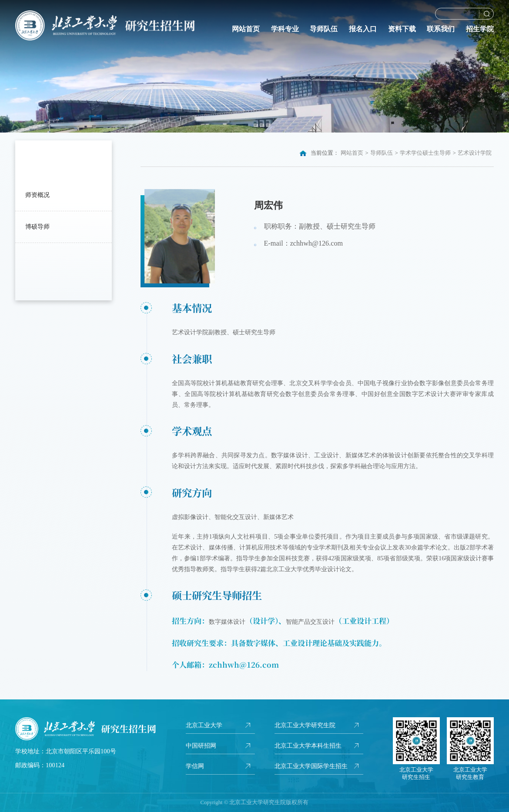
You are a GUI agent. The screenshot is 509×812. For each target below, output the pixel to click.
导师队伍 (324, 29)
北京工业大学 (204, 725)
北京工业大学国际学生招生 (311, 766)
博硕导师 (37, 226)
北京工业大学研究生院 (305, 725)
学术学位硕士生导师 (425, 153)
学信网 (195, 766)
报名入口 (363, 29)
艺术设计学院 (475, 153)
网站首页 (246, 29)
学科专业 (285, 29)
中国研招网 (201, 745)
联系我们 (441, 29)
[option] (254, 66)
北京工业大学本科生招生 (308, 745)
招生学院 (480, 29)
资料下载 (402, 29)
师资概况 (37, 195)
